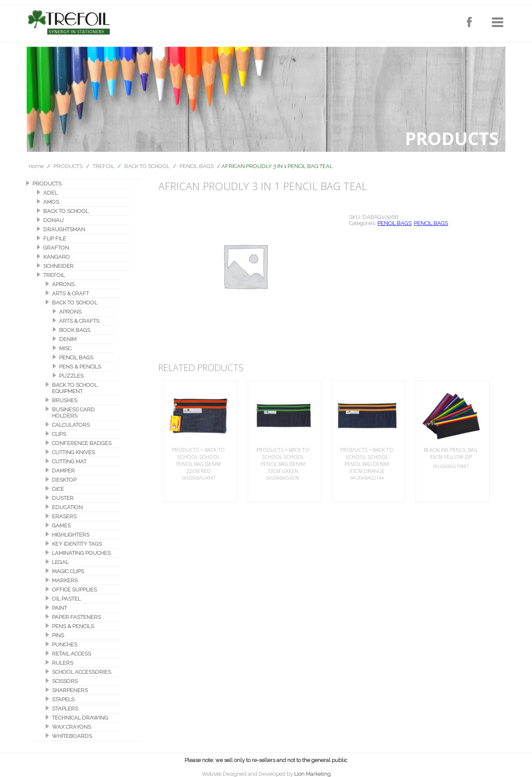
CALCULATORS (71, 425)
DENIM (68, 339)
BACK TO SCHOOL (147, 166)
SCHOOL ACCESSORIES (81, 672)
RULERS (63, 663)
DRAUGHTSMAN (64, 229)
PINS (58, 635)
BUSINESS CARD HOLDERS (73, 413)
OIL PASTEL (66, 599)
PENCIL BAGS (197, 166)
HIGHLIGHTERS (71, 535)
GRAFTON (56, 248)
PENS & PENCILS (80, 367)
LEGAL (60, 562)
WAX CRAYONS (71, 727)
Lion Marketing (313, 774)
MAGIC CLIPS (68, 571)
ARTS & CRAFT (70, 293)
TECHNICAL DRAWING (80, 718)
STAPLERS (65, 709)
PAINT (59, 608)
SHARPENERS (70, 690)
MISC (65, 348)
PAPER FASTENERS (76, 617)
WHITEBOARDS (72, 736)
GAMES (61, 526)
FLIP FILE (55, 239)
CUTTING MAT (69, 461)
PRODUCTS (68, 166)
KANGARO (57, 257)
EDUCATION (67, 507)
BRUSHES (65, 400)
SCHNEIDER (58, 266)
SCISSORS (65, 681)
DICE (58, 489)
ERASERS (64, 516)
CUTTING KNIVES (73, 452)
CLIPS (59, 434)
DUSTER (63, 498)
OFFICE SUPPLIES (74, 590)
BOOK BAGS (75, 330)
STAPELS (63, 699)
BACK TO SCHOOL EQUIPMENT (75, 388)
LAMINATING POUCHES (81, 553)
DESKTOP (64, 480)
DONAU (53, 220)
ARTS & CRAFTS (79, 321)
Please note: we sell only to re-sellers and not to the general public (266, 760)
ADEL (50, 193)
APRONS (63, 284)
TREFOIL (103, 166)
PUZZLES (71, 376)
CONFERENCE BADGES (82, 443)
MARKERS (65, 580)
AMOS (51, 202)
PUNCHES (65, 645)
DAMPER (63, 471)
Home (36, 166)
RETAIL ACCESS (71, 654)
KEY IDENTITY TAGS (77, 544)
